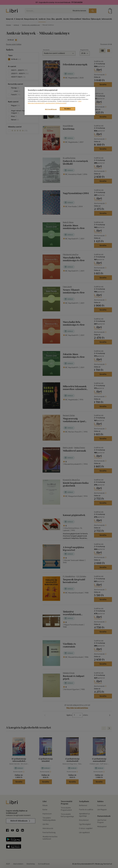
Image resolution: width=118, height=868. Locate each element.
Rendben (68, 109)
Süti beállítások (51, 109)
